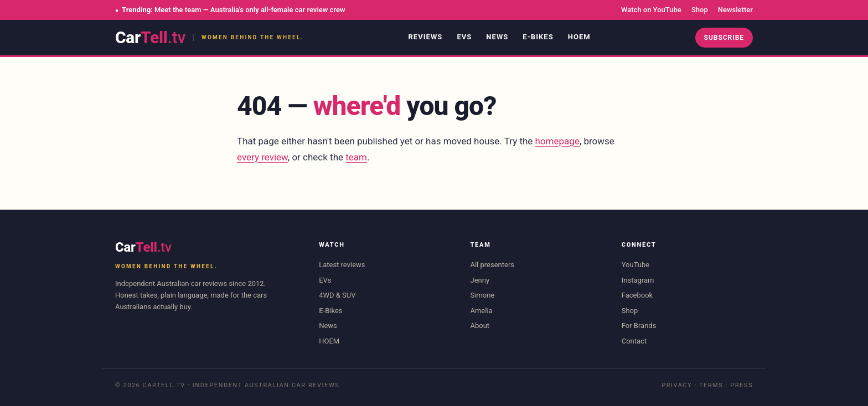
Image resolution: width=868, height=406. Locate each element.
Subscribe (724, 38)
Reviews (425, 37)
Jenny (480, 280)
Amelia (481, 311)
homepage (557, 141)
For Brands (639, 326)
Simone (482, 295)
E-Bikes (538, 37)
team (356, 157)
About (480, 326)
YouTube (636, 265)
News (497, 37)
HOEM (579, 37)
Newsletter (735, 10)
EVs (464, 37)
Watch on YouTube (651, 10)
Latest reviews (342, 265)
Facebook (637, 295)
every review (262, 157)
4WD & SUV (337, 295)
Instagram (638, 280)
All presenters (492, 265)
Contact (634, 341)
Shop (700, 10)
